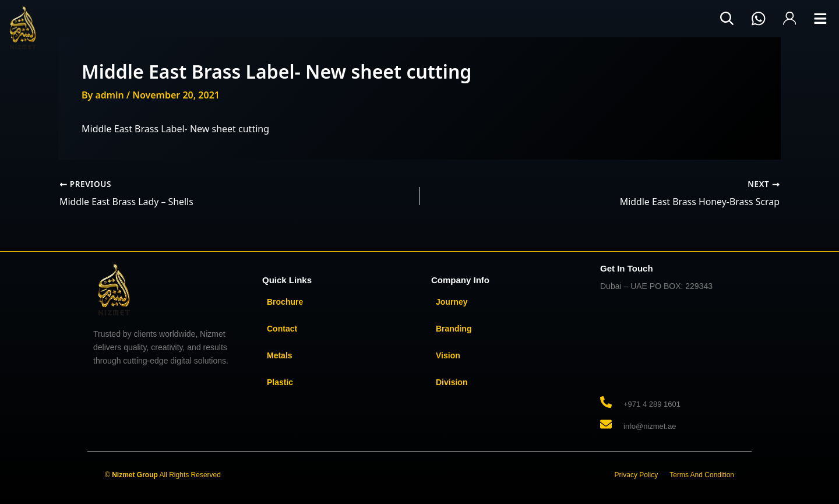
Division (452, 382)
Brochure (285, 301)
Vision (448, 355)
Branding (454, 328)
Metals (280, 355)
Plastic (280, 382)
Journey (452, 301)
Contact (282, 328)
